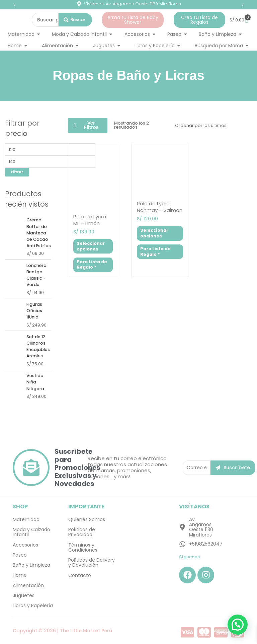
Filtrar (17, 172)
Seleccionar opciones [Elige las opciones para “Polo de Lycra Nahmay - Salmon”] (154, 233)
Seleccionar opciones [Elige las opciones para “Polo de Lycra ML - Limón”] (91, 246)
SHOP (20, 507)
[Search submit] (75, 20)
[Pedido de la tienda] (212, 125)
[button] (14, 5)
